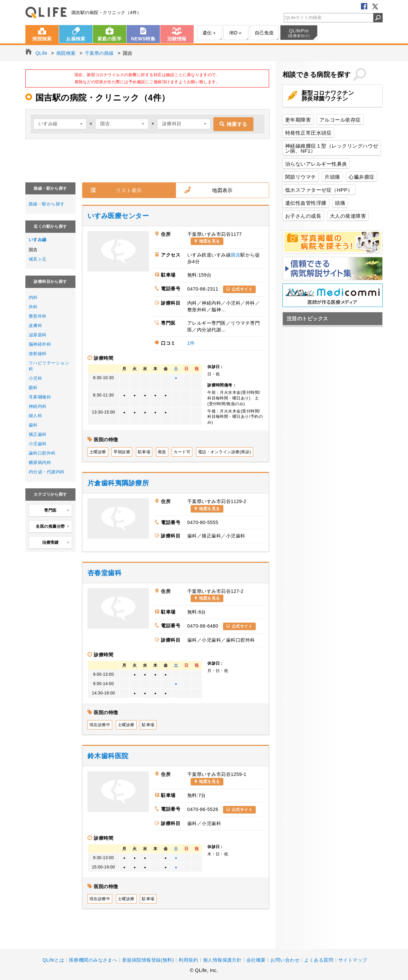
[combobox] (60, 124)
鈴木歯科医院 (108, 756)
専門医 (57, 511)
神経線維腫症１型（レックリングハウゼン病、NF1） (332, 148)
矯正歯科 (38, 434)
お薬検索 (76, 39)
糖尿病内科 (40, 462)
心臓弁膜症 (361, 177)
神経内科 (38, 406)
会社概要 (256, 960)
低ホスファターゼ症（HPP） (319, 190)
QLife (46, 13)
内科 (33, 297)
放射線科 (38, 354)
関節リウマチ (301, 177)
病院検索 (42, 39)
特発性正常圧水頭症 (308, 133)
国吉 (236, 255)
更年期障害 (298, 120)
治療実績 (56, 543)
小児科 (35, 378)
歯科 (33, 425)
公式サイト (242, 289)
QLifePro (299, 33)
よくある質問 (319, 960)
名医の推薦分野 (53, 527)
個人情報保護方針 (222, 960)
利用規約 (188, 960)
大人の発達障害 (348, 216)
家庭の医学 (110, 39)
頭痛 (340, 203)
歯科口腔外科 (42, 453)
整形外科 (38, 316)
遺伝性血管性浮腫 (306, 203)
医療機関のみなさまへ (93, 960)
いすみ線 (38, 240)
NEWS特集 (143, 39)
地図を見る (209, 241)
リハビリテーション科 (49, 366)
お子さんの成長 (303, 216)
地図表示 (222, 190)
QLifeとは (53, 960)
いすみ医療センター (118, 216)
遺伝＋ (210, 33)
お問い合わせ (285, 960)
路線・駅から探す (47, 204)
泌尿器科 (38, 335)
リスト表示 (129, 190)
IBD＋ (236, 33)
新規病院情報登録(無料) (148, 960)
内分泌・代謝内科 (47, 472)
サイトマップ (353, 960)
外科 (33, 307)
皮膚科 (35, 325)
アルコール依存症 (340, 120)
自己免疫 (264, 33)
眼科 (33, 388)
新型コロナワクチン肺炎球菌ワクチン (328, 96)
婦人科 (35, 416)
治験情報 (177, 39)
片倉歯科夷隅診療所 (118, 483)
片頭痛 (332, 177)
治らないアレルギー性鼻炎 (316, 164)
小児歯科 (38, 444)
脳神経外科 (40, 344)
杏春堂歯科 (105, 573)
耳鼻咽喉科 (40, 397)
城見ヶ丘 (38, 259)
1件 (191, 343)
